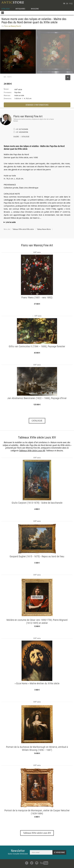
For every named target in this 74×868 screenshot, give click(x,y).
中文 (71, 3)
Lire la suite (11, 222)
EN (67, 3)
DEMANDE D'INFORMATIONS (37, 105)
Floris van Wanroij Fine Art (28, 116)
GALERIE (16, 137)
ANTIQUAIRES (20, 9)
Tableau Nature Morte (44, 229)
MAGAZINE (35, 9)
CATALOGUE (5, 9)
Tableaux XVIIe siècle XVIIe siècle (23, 229)
